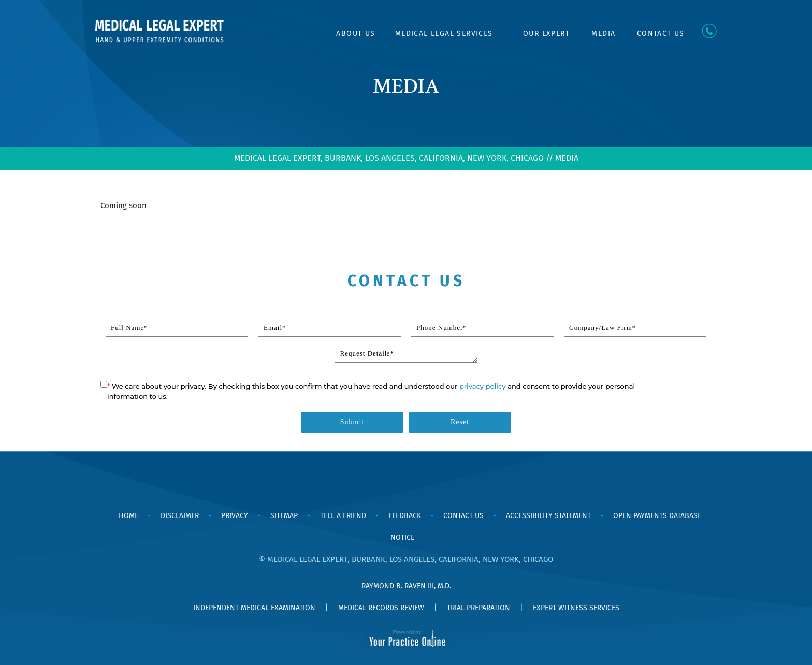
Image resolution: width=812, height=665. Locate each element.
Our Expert (546, 33)
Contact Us (661, 33)
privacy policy (483, 386)
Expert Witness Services (576, 608)
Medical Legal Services (444, 33)
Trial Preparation (479, 608)
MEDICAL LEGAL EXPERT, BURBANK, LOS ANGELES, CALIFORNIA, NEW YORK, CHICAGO (389, 158)
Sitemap (284, 516)
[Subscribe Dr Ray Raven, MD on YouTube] (419, 484)
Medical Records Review (381, 608)
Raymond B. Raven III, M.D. (406, 586)
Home (316, 34)
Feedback (405, 516)
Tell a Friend (343, 516)
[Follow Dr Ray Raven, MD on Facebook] (393, 484)
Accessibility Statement (548, 516)
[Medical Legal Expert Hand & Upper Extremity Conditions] (160, 30)
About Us (356, 33)
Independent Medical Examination (254, 608)
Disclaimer (180, 516)
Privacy (235, 516)
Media (603, 33)
